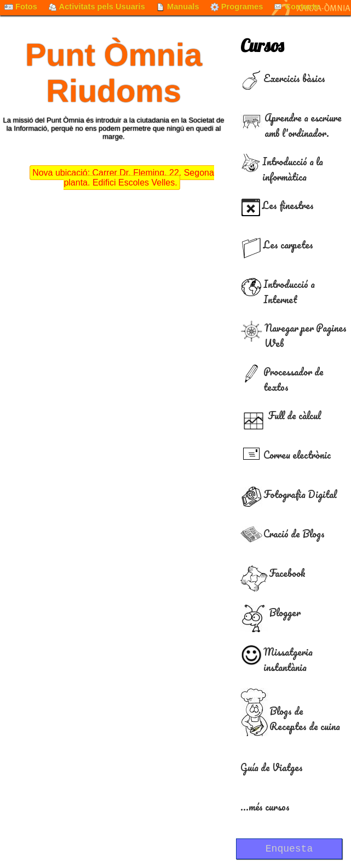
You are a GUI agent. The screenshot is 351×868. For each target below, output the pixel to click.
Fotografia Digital (300, 494)
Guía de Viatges (272, 767)
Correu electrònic (297, 455)
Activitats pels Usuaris (97, 7)
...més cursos (265, 807)
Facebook (287, 573)
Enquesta (289, 849)
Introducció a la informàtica (293, 169)
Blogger (285, 612)
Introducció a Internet (289, 292)
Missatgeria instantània (288, 659)
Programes (237, 7)
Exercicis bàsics (294, 78)
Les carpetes (288, 245)
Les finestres (288, 205)
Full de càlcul (294, 415)
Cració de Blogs (294, 534)
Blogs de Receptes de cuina (305, 719)
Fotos (21, 7)
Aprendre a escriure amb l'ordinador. (303, 125)
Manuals (178, 7)
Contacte (297, 7)
